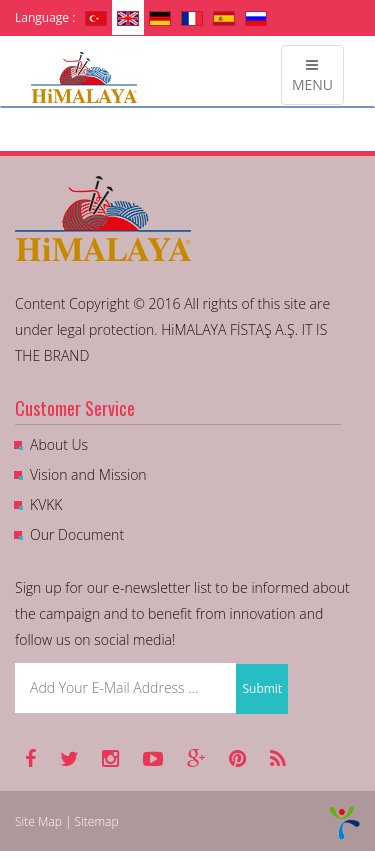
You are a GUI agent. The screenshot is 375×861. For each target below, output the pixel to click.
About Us (59, 444)
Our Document (77, 534)
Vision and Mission (88, 474)
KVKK (46, 504)
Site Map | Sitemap (67, 821)
